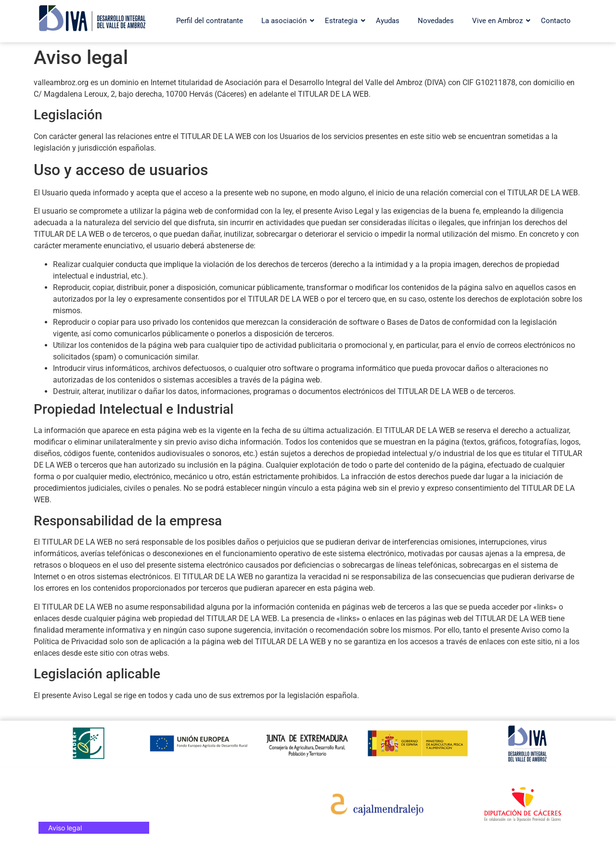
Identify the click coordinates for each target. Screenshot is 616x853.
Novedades (436, 21)
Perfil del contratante (210, 21)
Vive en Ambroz (500, 21)
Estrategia (344, 21)
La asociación (286, 21)
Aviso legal (65, 828)
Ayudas (388, 21)
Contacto (556, 21)
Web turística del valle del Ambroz (222, 792)
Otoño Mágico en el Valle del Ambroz (213, 810)
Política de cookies (77, 804)
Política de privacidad (82, 816)
